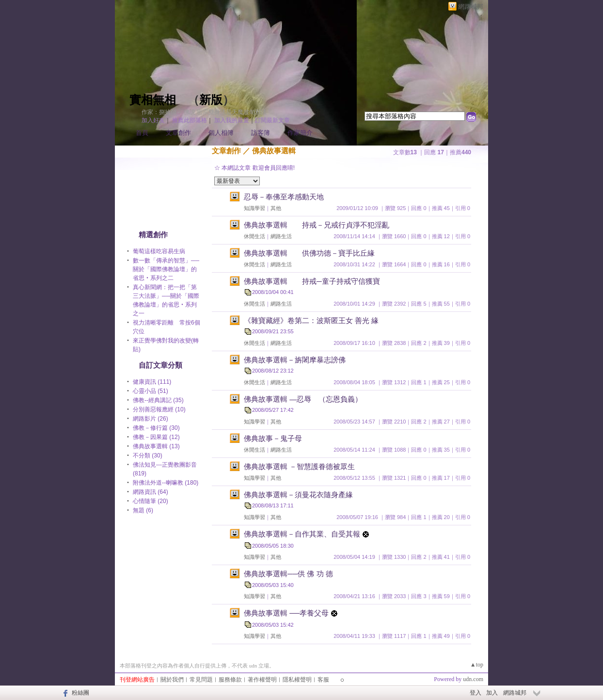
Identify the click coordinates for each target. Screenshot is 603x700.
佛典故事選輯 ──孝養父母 (286, 613)
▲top (477, 665)
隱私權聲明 (297, 680)
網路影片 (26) (151, 419)
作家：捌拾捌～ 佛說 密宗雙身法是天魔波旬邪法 (204, 112)
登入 (476, 693)
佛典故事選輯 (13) (156, 446)
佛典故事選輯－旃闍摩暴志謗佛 (295, 360)
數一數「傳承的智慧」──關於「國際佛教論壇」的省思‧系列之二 (166, 269)
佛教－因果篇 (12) (156, 437)
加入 (492, 693)
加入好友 (153, 120)
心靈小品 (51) (151, 391)
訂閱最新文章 (272, 120)
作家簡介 (300, 133)
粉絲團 (80, 693)
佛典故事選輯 (274, 151)
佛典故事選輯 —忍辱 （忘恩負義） (303, 399)
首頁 (142, 133)
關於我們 (172, 680)
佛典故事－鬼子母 (273, 438)
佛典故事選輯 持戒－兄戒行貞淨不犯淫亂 (317, 225)
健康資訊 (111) (152, 382)
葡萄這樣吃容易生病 (159, 251)
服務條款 (230, 680)
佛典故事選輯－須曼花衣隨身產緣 (298, 495)
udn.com (473, 679)
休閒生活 (254, 236)
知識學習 (254, 208)
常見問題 (201, 680)
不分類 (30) (148, 456)
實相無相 (153, 100)
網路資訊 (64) (151, 492)
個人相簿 (221, 133)
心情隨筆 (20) (151, 501)
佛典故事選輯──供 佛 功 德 (288, 574)
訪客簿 (261, 133)
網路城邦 (471, 7)
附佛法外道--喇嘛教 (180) (166, 483)
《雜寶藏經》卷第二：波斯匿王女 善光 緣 (311, 320)
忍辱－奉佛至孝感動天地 (284, 197)
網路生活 (281, 236)
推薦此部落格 (190, 120)
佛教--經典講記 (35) (158, 400)
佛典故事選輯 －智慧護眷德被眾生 (299, 466)
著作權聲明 (262, 680)
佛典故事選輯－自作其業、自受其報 (302, 534)
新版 (211, 100)
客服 (323, 680)
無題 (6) (143, 510)
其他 (276, 208)
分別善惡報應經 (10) (159, 409)
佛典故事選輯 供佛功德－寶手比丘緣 (309, 253)
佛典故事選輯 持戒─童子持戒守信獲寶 (312, 281)
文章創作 (178, 133)
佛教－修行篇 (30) (156, 428)
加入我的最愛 (232, 120)
